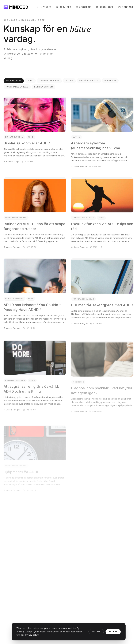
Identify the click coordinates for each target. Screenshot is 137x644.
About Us (84, 7)
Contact (126, 7)
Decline (96, 632)
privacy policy (32, 635)
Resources (105, 7)
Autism (69, 82)
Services (64, 7)
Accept (113, 632)
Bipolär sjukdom (89, 82)
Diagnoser (110, 82)
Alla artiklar (14, 82)
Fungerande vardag (17, 88)
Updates (44, 7)
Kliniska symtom (44, 88)
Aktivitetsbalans (49, 82)
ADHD (30, 82)
